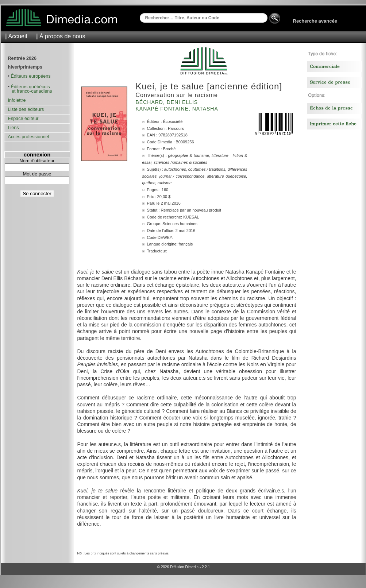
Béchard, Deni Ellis (168, 102)
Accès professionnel (29, 137)
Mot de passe (37, 174)
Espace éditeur (23, 119)
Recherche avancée (315, 21)
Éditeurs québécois (30, 87)
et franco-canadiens (30, 91)
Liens (14, 128)
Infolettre (17, 100)
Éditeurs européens (30, 76)
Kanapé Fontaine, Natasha (178, 109)
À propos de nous (62, 36)
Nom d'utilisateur (37, 161)
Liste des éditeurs (26, 109)
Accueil (18, 36)
